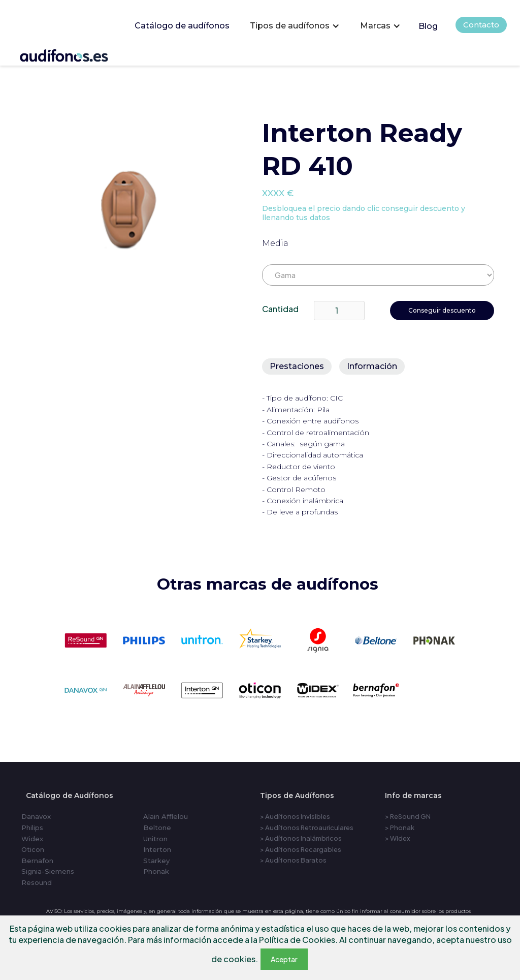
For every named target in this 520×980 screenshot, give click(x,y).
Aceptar (284, 959)
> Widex (398, 838)
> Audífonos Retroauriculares (307, 828)
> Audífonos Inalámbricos (301, 838)
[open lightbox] (128, 209)
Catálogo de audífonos (182, 26)
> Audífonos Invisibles (295, 816)
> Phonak (400, 828)
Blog (428, 26)
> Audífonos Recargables (301, 849)
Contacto (481, 25)
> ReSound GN (408, 816)
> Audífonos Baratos (293, 860)
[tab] (297, 366)
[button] (295, 26)
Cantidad (280, 309)
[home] (78, 54)
